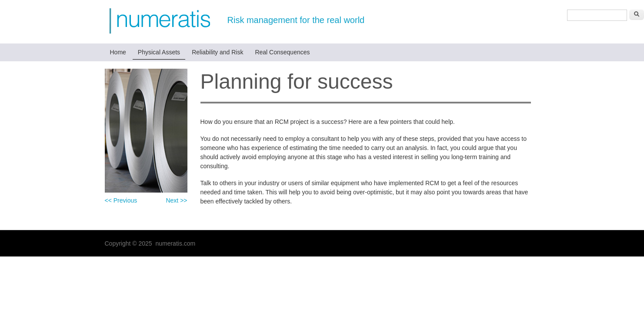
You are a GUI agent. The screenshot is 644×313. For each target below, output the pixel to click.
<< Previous (121, 200)
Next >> (176, 200)
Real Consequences (282, 52)
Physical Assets (159, 52)
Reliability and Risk (217, 52)
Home (118, 52)
